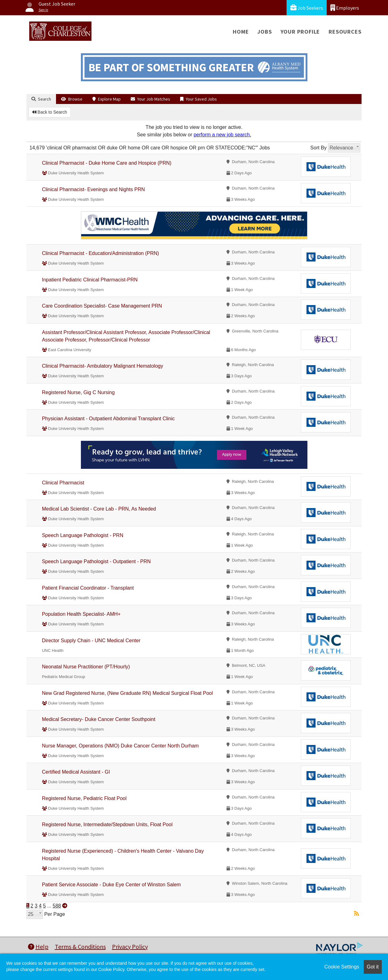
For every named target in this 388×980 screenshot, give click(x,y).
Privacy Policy (130, 947)
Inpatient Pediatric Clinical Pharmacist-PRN (90, 280)
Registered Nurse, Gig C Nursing (78, 392)
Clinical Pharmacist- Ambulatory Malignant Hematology (103, 366)
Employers (345, 8)
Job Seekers (307, 8)
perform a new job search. (222, 135)
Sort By (318, 148)
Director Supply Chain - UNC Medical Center (91, 641)
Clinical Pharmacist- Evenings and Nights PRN (93, 189)
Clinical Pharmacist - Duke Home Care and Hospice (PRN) (107, 163)
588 (57, 906)
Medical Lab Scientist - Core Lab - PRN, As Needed (99, 509)
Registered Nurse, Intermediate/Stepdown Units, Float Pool (107, 825)
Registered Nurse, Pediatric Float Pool (84, 798)
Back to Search (50, 112)
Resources (345, 32)
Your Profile (300, 32)
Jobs (264, 32)
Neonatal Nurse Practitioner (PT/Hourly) (86, 667)
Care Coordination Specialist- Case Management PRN (102, 306)
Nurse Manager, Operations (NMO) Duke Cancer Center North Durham (120, 746)
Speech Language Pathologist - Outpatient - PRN (96, 561)
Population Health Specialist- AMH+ (81, 614)
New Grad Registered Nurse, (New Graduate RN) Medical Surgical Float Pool (128, 693)
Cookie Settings (342, 967)
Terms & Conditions (80, 947)
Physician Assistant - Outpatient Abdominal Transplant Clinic (108, 419)
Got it (373, 967)
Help (38, 947)
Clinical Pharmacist (63, 483)
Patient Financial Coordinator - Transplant (88, 588)
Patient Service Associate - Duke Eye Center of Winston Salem (111, 885)
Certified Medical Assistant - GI (76, 772)
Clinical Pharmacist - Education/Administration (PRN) (101, 253)
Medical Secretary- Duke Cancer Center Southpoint (99, 719)
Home (241, 32)
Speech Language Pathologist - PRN (83, 535)
